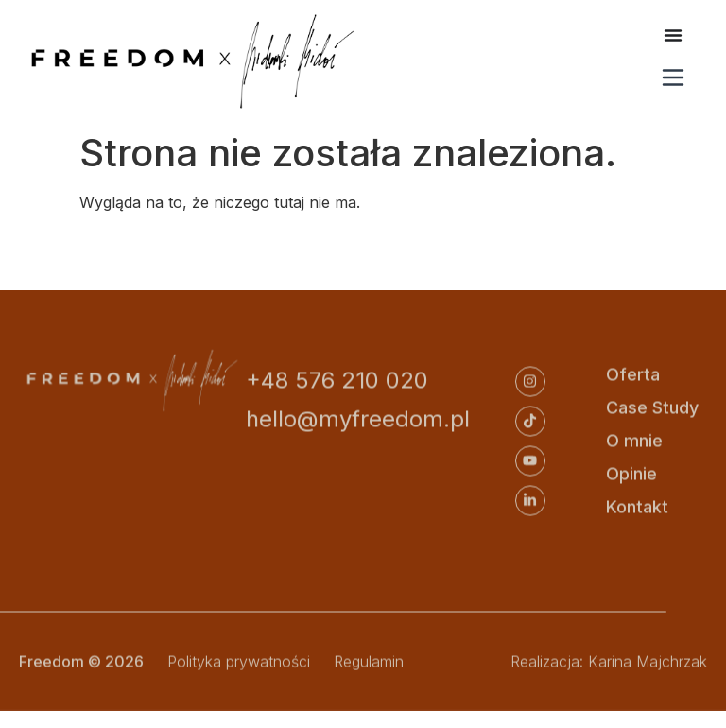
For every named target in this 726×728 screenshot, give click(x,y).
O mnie (634, 442)
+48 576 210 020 (337, 381)
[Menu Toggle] (673, 35)
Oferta (633, 376)
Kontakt (637, 509)
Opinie (631, 476)
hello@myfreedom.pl (358, 420)
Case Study (652, 409)
